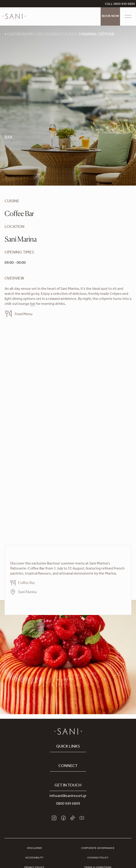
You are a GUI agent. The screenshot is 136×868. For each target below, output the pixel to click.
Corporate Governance (98, 848)
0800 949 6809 (68, 804)
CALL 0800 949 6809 (120, 4)
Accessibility (34, 858)
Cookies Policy (98, 858)
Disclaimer (35, 848)
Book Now (110, 16)
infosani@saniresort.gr (68, 796)
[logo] (14, 16)
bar (33, 304)
